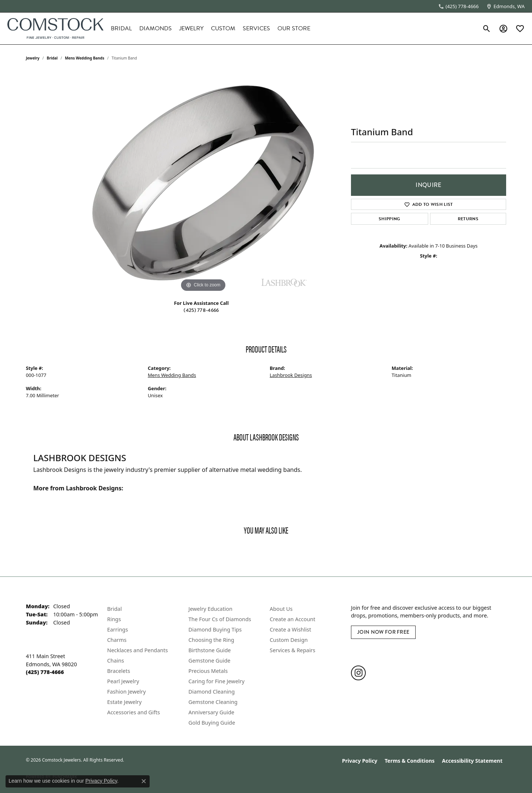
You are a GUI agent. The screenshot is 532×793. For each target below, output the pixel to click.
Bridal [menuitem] (115, 609)
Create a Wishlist (290, 629)
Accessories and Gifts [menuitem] (134, 712)
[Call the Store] (45, 672)
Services (256, 28)
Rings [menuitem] (114, 619)
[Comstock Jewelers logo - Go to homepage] (55, 28)
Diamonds (156, 28)
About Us (281, 609)
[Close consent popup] (144, 781)
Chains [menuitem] (116, 661)
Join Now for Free (383, 632)
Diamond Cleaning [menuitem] (212, 692)
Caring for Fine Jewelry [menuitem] (216, 681)
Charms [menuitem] (117, 640)
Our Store (294, 28)
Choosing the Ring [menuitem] (211, 640)
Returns (468, 219)
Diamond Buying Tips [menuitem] (215, 629)
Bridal (121, 28)
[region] (203, 183)
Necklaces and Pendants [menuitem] (137, 650)
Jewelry (191, 28)
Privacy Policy (360, 761)
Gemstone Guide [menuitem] (209, 661)
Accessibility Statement (472, 761)
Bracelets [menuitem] (119, 671)
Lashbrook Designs (291, 375)
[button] (487, 28)
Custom (223, 28)
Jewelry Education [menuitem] (210, 609)
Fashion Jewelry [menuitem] (127, 692)
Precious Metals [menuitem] (208, 671)
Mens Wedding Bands (85, 58)
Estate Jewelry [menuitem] (124, 702)
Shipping (390, 219)
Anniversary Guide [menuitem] (211, 712)
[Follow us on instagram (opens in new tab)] (358, 673)
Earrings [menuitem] (117, 629)
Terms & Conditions (410, 761)
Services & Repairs (292, 650)
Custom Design (289, 640)
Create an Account (292, 619)
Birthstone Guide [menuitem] (210, 650)
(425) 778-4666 (201, 310)
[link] (458, 6)
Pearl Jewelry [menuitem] (123, 681)
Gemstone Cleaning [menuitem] (213, 702)
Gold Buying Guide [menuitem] (212, 723)
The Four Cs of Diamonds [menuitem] (220, 619)
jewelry (33, 58)
